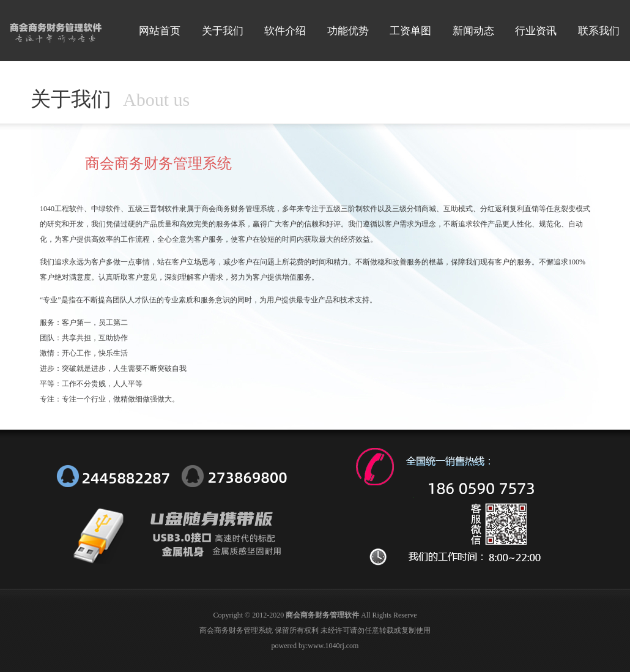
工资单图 (410, 31)
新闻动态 (473, 31)
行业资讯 (536, 31)
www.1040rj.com (333, 646)
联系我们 (599, 31)
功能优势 (348, 31)
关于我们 (223, 31)
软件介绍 (285, 31)
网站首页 (160, 31)
